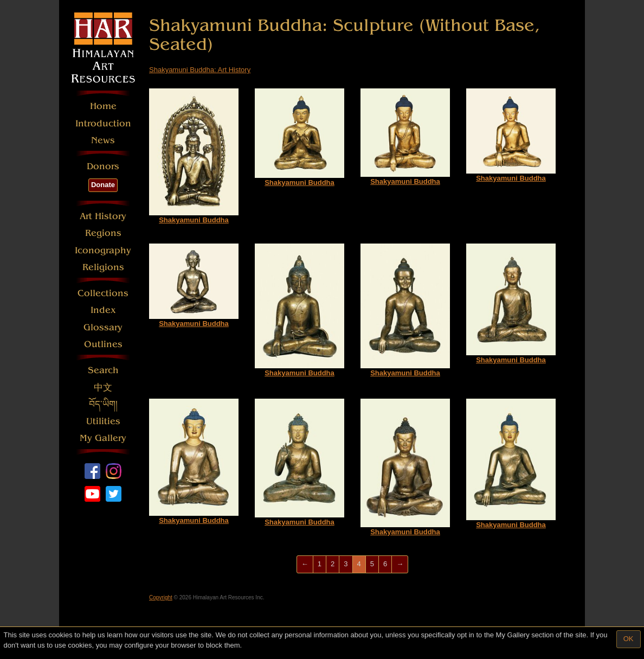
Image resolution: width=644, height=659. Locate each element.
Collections (103, 293)
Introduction (103, 123)
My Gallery (103, 438)
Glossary (103, 327)
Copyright (161, 597)
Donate (103, 185)
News (103, 140)
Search (103, 370)
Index (103, 310)
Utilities (103, 421)
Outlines (103, 344)
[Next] (400, 564)
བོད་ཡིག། (103, 404)
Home (103, 106)
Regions (103, 233)
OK (629, 639)
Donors (103, 166)
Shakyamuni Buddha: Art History (200, 70)
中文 (103, 388)
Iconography (103, 250)
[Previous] (305, 564)
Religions (103, 267)
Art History (103, 216)
